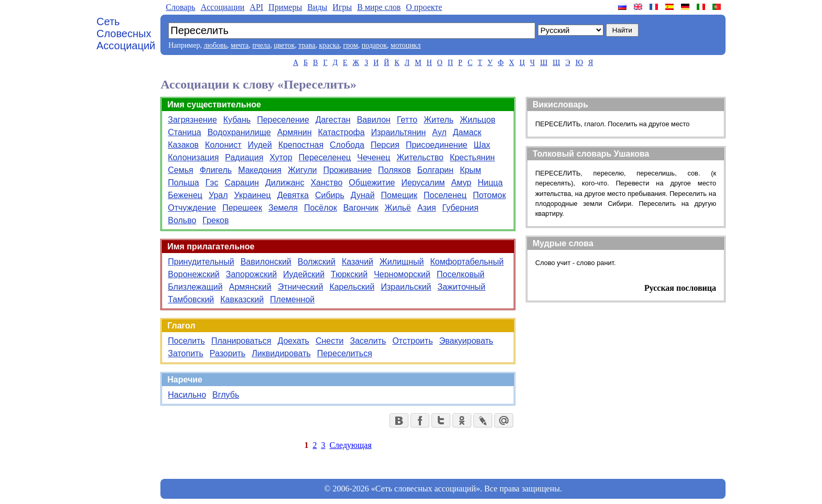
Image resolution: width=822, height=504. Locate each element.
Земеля (283, 208)
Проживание (347, 170)
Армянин (295, 132)
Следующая (350, 445)
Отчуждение (192, 208)
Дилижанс (285, 183)
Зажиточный (462, 287)
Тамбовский (191, 299)
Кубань (237, 120)
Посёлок (321, 208)
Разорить (228, 353)
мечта (240, 45)
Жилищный (402, 262)
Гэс (212, 183)
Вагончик (361, 208)
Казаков (183, 145)
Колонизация (193, 157)
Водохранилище (239, 132)
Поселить (186, 341)
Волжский (317, 262)
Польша (183, 183)
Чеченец (374, 157)
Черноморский (402, 274)
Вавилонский (266, 262)
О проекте (424, 7)
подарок (374, 45)
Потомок (489, 195)
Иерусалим (423, 183)
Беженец (185, 195)
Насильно (187, 395)
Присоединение (437, 145)
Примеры (285, 7)
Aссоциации (223, 7)
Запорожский (251, 274)
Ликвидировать (281, 353)
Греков (215, 220)
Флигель (216, 170)
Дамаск (467, 132)
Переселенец (325, 157)
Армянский (250, 287)
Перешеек (242, 208)
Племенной (292, 299)
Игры (342, 7)
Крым (471, 170)
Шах (482, 145)
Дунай (363, 195)
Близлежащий (195, 287)
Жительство (420, 157)
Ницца (490, 183)
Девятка (293, 195)
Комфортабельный (467, 262)
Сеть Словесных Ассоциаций (126, 34)
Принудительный (201, 262)
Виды (317, 7)
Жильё (398, 208)
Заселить (368, 341)
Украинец (253, 195)
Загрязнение (192, 120)
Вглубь (226, 395)
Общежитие (372, 183)
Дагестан (333, 120)
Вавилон (374, 120)
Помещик (399, 195)
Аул (439, 132)
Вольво (182, 220)
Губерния (461, 208)
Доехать (293, 341)
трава (307, 45)
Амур (462, 183)
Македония (260, 170)
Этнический (301, 287)
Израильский (406, 287)
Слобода (347, 145)
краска (329, 45)
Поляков (394, 170)
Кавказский (242, 299)
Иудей (260, 145)
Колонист (223, 145)
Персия (385, 145)
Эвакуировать (466, 341)
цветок (284, 45)
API (256, 7)
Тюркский (349, 274)
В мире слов (379, 7)
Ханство (326, 183)
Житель (439, 120)
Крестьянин (472, 157)
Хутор (281, 157)
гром (350, 45)
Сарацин (242, 183)
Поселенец (445, 195)
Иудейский (304, 274)
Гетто (407, 120)
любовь (215, 45)
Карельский (352, 287)
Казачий (358, 262)
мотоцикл (405, 45)
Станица (184, 132)
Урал (218, 195)
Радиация (244, 157)
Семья (180, 170)
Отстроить (412, 341)
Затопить (186, 353)
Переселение (283, 120)
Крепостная (301, 145)
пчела (261, 45)
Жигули (302, 170)
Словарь (180, 7)
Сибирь (330, 195)
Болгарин (435, 170)
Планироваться (241, 341)
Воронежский (194, 274)
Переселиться (345, 353)
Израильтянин (399, 132)
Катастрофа (342, 132)
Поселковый (461, 274)
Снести (330, 341)
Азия (427, 208)
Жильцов (478, 120)
